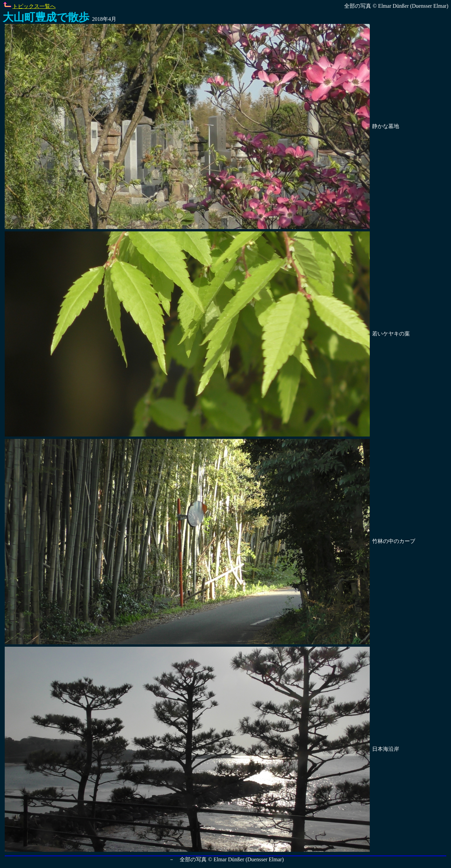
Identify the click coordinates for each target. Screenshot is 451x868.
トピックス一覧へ (34, 6)
